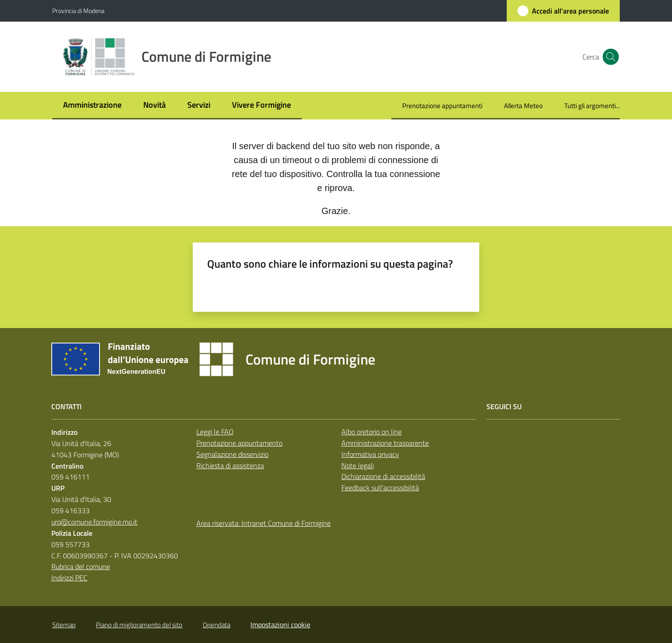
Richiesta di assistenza (230, 465)
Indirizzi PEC (69, 578)
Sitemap (64, 625)
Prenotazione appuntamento (239, 443)
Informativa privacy (370, 454)
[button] (609, 57)
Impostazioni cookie (280, 625)
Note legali (358, 465)
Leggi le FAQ (215, 432)
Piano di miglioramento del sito (139, 625)
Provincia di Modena (78, 11)
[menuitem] (92, 106)
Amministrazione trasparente (385, 443)
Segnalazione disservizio (232, 454)
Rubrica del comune (81, 566)
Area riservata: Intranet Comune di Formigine (263, 523)
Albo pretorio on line (372, 432)
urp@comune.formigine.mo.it (94, 522)
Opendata (216, 625)
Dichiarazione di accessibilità (383, 476)
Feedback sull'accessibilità (380, 488)
